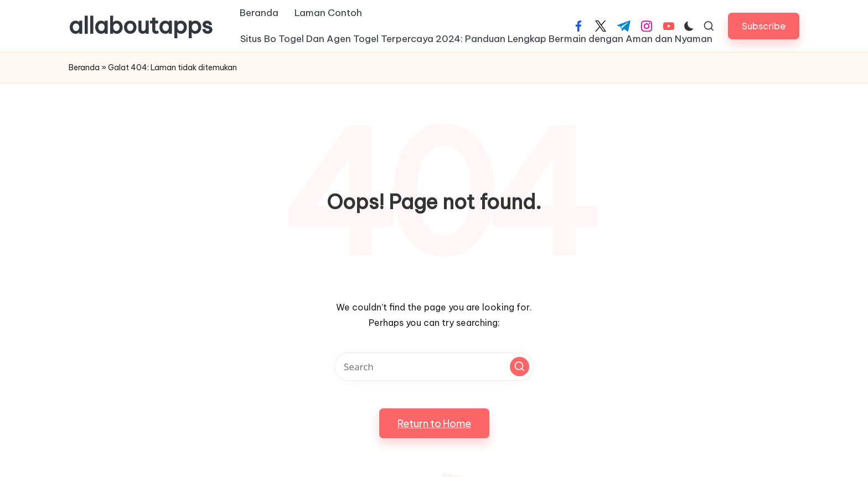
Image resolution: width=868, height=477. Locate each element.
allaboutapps (141, 26)
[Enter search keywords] (434, 367)
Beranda (84, 68)
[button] (764, 26)
